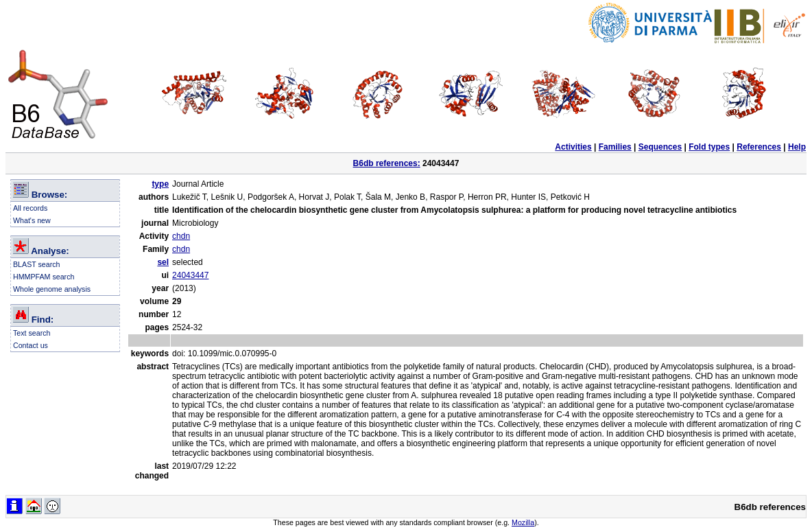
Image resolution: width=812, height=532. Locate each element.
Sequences (660, 147)
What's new (32, 220)
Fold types (709, 147)
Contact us (31, 345)
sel (163, 262)
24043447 (190, 275)
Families (615, 147)
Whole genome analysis (52, 289)
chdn (181, 236)
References (759, 147)
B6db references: (387, 163)
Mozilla (523, 522)
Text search (32, 333)
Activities (573, 147)
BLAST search (37, 264)
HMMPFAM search (44, 277)
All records (30, 208)
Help (797, 147)
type (160, 184)
